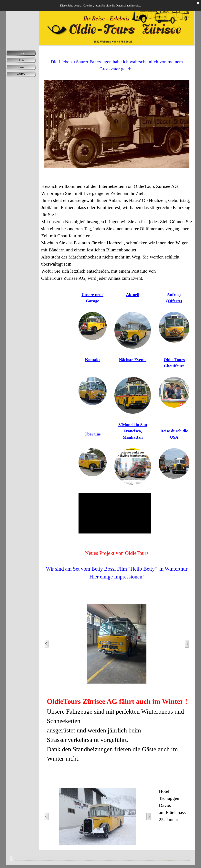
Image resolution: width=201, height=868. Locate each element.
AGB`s (21, 74)
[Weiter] (187, 644)
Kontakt (92, 360)
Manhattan (133, 437)
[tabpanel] (117, 62)
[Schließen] (198, 3)
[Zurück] (46, 644)
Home (21, 53)
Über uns (92, 434)
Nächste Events (133, 360)
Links (21, 67)
